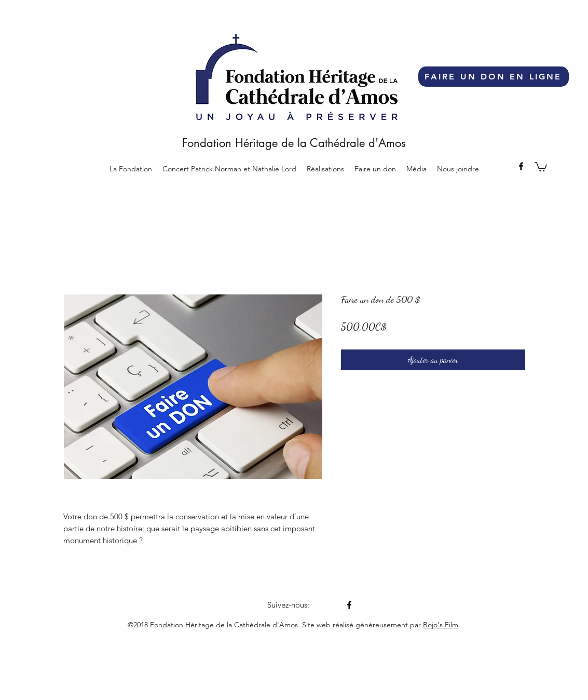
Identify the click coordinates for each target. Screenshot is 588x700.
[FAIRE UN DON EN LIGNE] (494, 77)
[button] (325, 169)
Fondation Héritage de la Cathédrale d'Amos (294, 143)
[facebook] (521, 166)
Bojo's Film (441, 625)
